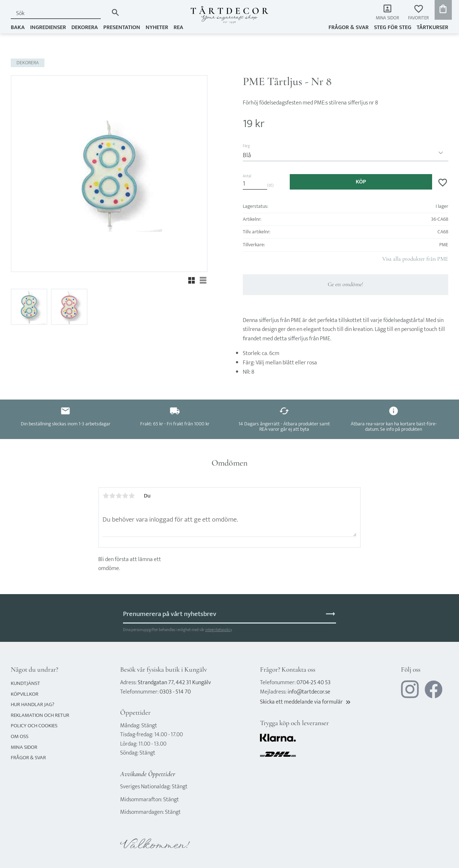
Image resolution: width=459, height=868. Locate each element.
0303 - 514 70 (175, 692)
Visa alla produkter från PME (415, 259)
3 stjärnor (119, 496)
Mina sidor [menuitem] (387, 18)
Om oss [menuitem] (20, 736)
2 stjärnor (112, 496)
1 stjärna (106, 496)
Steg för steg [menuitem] (393, 27)
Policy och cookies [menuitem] (34, 726)
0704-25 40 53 (314, 683)
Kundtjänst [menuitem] (25, 683)
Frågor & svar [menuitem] (349, 27)
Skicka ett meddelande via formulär (306, 702)
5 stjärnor (132, 496)
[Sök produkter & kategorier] (60, 13)
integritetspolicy (218, 630)
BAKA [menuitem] (18, 27)
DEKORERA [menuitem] (85, 27)
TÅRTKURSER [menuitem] (432, 27)
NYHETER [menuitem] (157, 27)
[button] (418, 13)
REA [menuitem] (178, 27)
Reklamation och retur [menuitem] (40, 715)
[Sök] (115, 12)
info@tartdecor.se (309, 692)
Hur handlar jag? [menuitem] (32, 704)
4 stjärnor (125, 496)
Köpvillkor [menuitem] (25, 694)
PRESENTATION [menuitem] (122, 27)
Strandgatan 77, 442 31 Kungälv (174, 683)
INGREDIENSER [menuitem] (48, 27)
